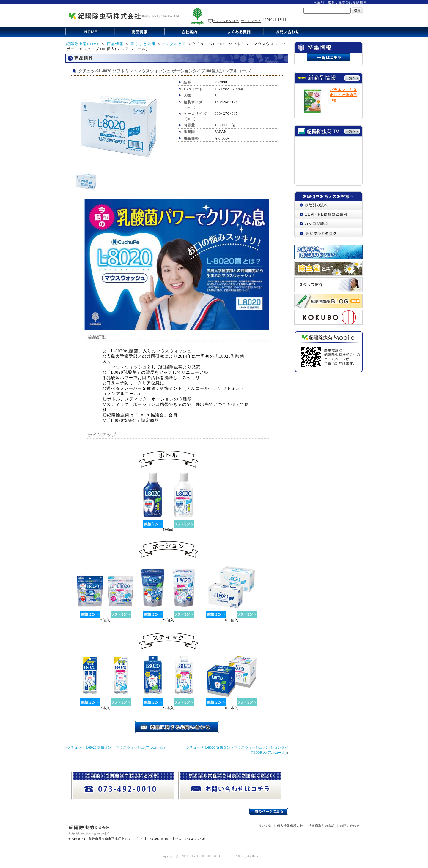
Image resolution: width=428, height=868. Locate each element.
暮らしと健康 (143, 44)
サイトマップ (251, 21)
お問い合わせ (350, 826)
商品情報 (115, 44)
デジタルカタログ (223, 21)
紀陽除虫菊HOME (83, 44)
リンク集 (265, 826)
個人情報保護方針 (290, 826)
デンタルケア (174, 44)
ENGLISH (275, 20)
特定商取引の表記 (322, 826)
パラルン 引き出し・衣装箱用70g (343, 95)
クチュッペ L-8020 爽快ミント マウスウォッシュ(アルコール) (116, 747)
